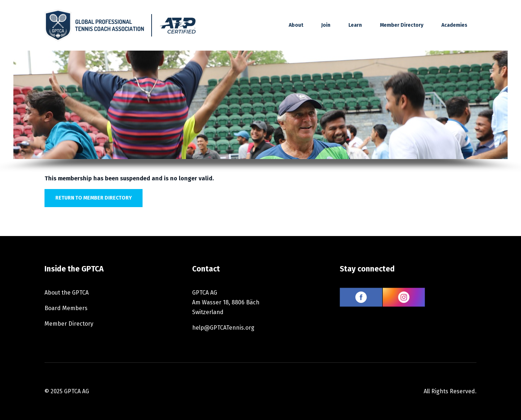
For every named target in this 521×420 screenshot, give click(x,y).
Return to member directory (94, 198)
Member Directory (402, 25)
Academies (454, 25)
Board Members (66, 308)
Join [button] (326, 25)
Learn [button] (355, 25)
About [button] (296, 25)
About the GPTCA (67, 293)
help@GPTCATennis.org (223, 328)
